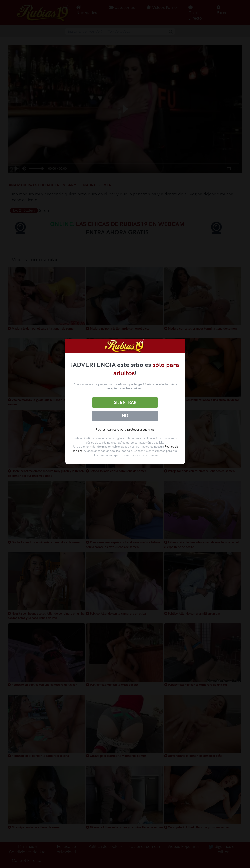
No (125, 416)
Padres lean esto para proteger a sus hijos (125, 429)
